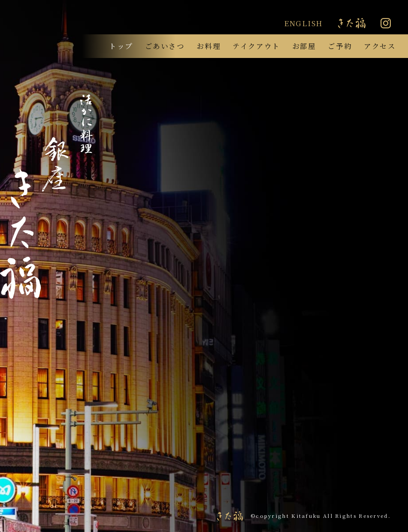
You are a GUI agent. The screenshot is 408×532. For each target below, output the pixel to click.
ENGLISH (304, 23)
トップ (121, 46)
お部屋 (304, 46)
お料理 (209, 46)
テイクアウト (256, 46)
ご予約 (340, 46)
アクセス (380, 46)
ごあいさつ (165, 46)
